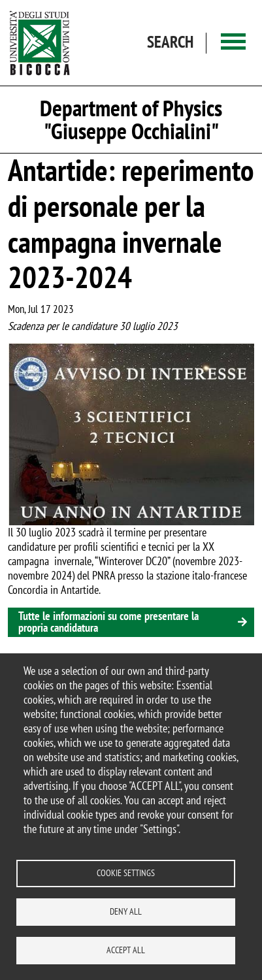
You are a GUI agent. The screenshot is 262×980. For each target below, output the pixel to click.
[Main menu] (233, 43)
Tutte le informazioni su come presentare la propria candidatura (108, 622)
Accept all (126, 950)
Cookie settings (126, 873)
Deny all (126, 911)
